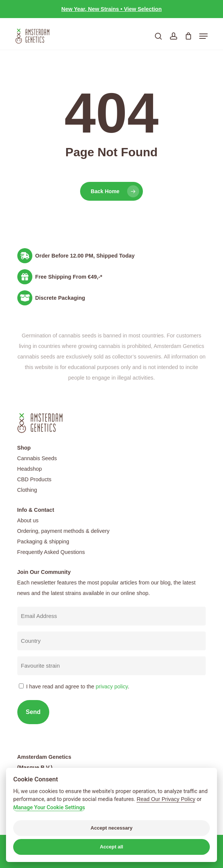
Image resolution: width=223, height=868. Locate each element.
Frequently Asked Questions (51, 552)
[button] (203, 36)
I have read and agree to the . (78, 686)
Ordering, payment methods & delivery (64, 531)
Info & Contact (36, 510)
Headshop (30, 469)
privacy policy (111, 686)
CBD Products (34, 479)
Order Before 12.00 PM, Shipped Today (85, 256)
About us (28, 520)
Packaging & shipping (43, 542)
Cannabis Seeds (37, 458)
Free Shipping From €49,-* (69, 277)
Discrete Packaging (60, 298)
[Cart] (188, 36)
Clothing (27, 490)
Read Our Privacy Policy (166, 799)
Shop (24, 448)
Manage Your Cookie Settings (49, 808)
